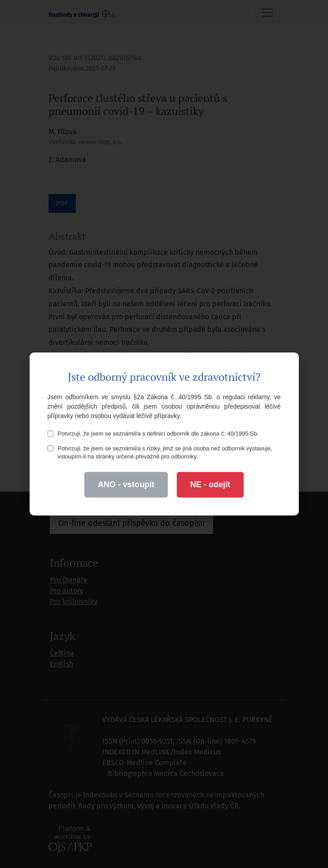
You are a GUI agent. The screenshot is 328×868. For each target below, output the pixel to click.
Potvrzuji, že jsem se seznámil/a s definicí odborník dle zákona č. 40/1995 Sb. (153, 434)
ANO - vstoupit (126, 485)
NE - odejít (210, 485)
